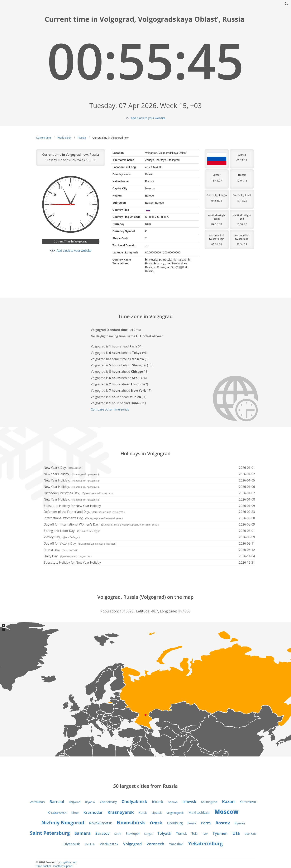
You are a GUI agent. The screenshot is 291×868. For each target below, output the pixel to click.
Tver (205, 834)
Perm (206, 823)
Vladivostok (109, 844)
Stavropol (133, 834)
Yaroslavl (176, 844)
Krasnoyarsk (121, 812)
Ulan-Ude (250, 834)
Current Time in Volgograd (71, 242)
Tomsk (181, 833)
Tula (195, 834)
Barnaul (57, 802)
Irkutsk (157, 802)
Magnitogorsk (175, 813)
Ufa (236, 833)
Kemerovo (248, 802)
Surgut (148, 834)
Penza (192, 823)
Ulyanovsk (72, 844)
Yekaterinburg (206, 843)
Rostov (223, 823)
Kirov (75, 813)
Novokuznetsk (100, 823)
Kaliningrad (209, 802)
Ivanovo (173, 802)
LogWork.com (69, 862)
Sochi (118, 834)
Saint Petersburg (50, 833)
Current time (43, 138)
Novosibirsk (131, 822)
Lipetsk (157, 813)
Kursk (143, 813)
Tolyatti (164, 833)
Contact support (63, 866)
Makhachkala (199, 812)
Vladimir (90, 844)
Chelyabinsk (134, 801)
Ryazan (240, 823)
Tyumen (220, 833)
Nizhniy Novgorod (63, 822)
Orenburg (175, 823)
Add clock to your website (148, 118)
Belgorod (75, 802)
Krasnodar (93, 812)
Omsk (156, 823)
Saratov (103, 833)
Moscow (227, 812)
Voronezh (155, 844)
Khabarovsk (57, 812)
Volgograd (132, 844)
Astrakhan (37, 802)
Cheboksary (108, 802)
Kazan (228, 801)
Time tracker (43, 866)
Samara (83, 833)
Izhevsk (189, 802)
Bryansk (90, 802)
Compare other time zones (110, 409)
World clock (64, 138)
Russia (82, 138)
